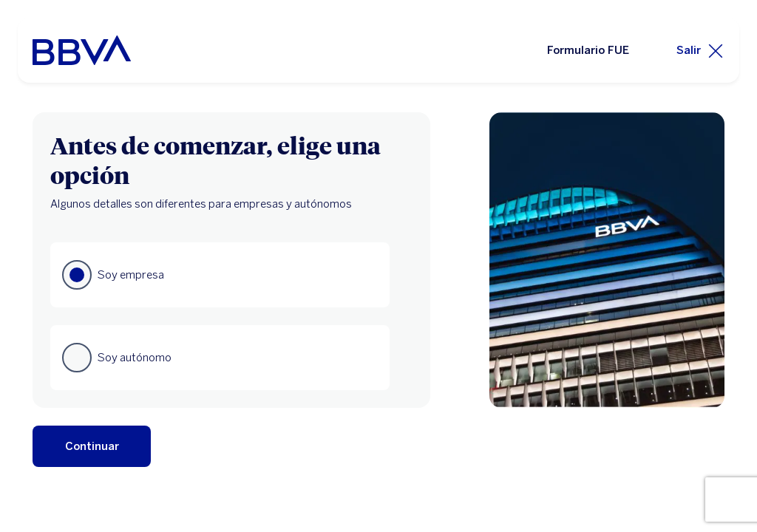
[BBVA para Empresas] (82, 50)
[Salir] (700, 50)
